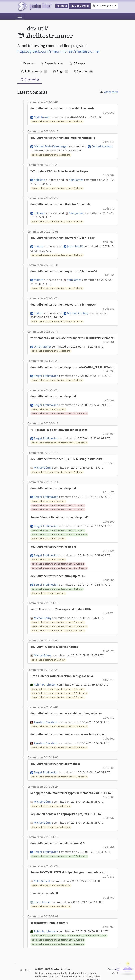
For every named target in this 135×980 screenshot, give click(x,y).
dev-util (36, 28)
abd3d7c (109, 207)
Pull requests (34, 71)
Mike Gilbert (42, 871)
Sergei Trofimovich (46, 372)
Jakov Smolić (75, 244)
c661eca (109, 113)
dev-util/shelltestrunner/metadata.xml (51, 154)
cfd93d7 (109, 809)
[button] (80, 6)
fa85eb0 (109, 240)
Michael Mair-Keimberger (51, 146)
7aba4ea (109, 731)
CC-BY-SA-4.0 (93, 969)
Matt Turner (42, 117)
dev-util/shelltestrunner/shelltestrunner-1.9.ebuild (57, 121)
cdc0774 (109, 607)
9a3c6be (109, 574)
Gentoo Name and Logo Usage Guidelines (69, 973)
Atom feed (109, 92)
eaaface (109, 887)
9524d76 (109, 488)
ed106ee (109, 459)
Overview (28, 63)
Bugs (61, 71)
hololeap (39, 178)
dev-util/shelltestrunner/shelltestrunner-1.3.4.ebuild (58, 500)
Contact (113, 958)
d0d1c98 (109, 273)
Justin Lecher (42, 891)
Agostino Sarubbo (45, 714)
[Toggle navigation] (20, 16)
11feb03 (109, 397)
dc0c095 (109, 368)
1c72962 (109, 174)
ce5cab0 (109, 838)
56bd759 (109, 916)
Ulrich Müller (42, 343)
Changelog (30, 79)
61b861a (109, 673)
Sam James (76, 178)
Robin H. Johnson (45, 677)
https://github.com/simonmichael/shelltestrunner (59, 51)
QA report (78, 63)
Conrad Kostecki (102, 146)
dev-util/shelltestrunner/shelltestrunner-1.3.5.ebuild (58, 504)
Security (84, 71)
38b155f (109, 339)
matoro (39, 244)
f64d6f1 (109, 644)
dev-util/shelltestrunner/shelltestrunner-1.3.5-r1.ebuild (59, 410)
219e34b (109, 141)
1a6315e (109, 516)
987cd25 (109, 545)
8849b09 (109, 788)
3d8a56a (109, 430)
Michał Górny (43, 463)
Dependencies (52, 63)
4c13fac (109, 760)
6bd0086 (109, 306)
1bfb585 (109, 867)
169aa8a (109, 710)
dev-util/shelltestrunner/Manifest (48, 405)
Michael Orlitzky (78, 310)
